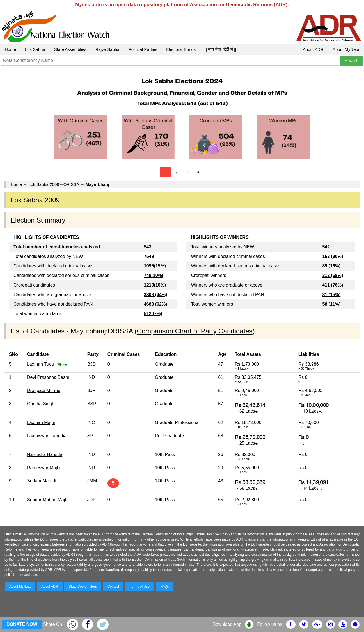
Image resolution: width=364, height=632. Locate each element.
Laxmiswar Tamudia (47, 436)
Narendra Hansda (45, 454)
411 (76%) (333, 285)
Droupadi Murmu (44, 391)
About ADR (313, 49)
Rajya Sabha (107, 49)
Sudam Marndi (42, 481)
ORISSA (71, 184)
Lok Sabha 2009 (44, 184)
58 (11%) (331, 304)
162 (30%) (333, 256)
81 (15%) (331, 295)
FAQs (164, 587)
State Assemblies (70, 49)
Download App (227, 624)
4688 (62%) (156, 304)
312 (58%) (333, 275)
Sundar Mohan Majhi (48, 500)
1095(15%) (155, 266)
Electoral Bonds (181, 49)
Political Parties (143, 49)
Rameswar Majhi (44, 468)
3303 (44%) (156, 295)
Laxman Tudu (41, 364)
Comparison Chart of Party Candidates (195, 331)
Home (10, 49)
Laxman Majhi (41, 423)
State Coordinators (83, 587)
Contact (113, 587)
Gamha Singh (41, 404)
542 (326, 247)
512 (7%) (153, 314)
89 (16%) (331, 266)
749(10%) (154, 275)
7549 (149, 256)
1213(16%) (155, 285)
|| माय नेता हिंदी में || (220, 49)
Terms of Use (140, 587)
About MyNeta (346, 49)
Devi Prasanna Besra (48, 377)
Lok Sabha (35, 49)
